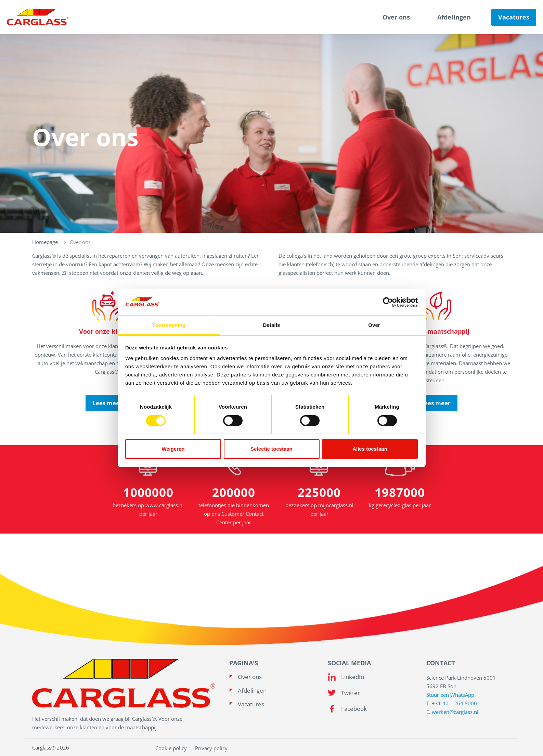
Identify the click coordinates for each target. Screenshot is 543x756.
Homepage (45, 242)
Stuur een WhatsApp (450, 695)
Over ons (396, 17)
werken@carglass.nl (455, 712)
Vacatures (514, 17)
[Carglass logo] (38, 17)
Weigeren (173, 449)
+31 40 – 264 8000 (454, 703)
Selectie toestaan (271, 449)
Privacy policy (211, 748)
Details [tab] (272, 325)
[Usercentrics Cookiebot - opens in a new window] (388, 302)
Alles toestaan (370, 449)
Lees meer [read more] (107, 403)
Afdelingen (454, 17)
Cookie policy (171, 748)
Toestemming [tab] (169, 325)
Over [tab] (374, 325)
